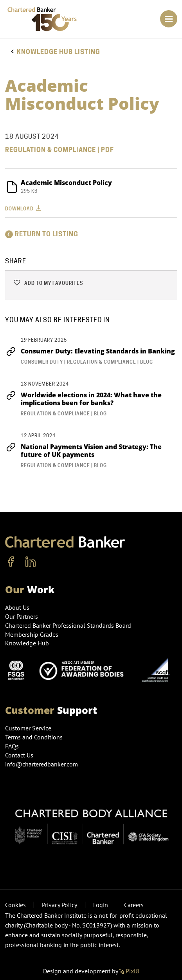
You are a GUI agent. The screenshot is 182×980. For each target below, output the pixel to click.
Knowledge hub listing (59, 52)
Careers (134, 905)
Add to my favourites (48, 283)
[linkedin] (31, 562)
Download (24, 208)
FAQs (12, 746)
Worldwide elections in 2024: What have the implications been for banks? (83, 399)
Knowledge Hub (27, 643)
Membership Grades (32, 634)
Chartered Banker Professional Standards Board (68, 625)
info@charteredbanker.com (42, 764)
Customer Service (28, 728)
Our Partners (22, 616)
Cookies (15, 905)
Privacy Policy (59, 905)
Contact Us (19, 755)
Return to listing (42, 234)
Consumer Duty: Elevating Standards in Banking (90, 351)
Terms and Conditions (34, 737)
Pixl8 (129, 971)
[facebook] (11, 562)
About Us (17, 607)
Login (101, 905)
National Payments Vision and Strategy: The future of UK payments (83, 451)
